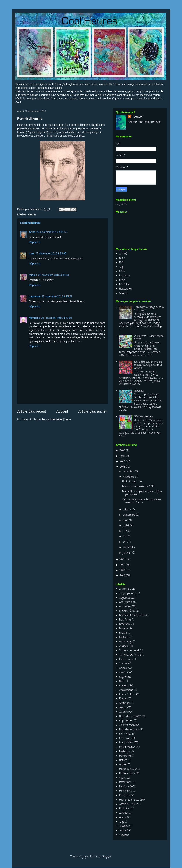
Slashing (139, 391)
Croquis (123, 668)
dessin (32, 214)
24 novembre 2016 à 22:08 (57, 318)
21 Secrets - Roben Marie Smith (149, 338)
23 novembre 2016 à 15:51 (57, 296)
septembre (129, 515)
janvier (127, 553)
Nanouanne (126, 289)
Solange (124, 293)
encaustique (126, 690)
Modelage (124, 752)
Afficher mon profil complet (144, 122)
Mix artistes (126, 743)
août (126, 520)
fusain (123, 708)
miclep (33, 275)
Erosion (123, 699)
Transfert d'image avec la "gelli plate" (149, 309)
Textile (123, 831)
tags (122, 822)
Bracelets (124, 624)
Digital (123, 677)
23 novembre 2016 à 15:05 (51, 253)
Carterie (124, 637)
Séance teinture (143, 417)
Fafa (122, 263)
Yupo (122, 835)
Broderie (124, 629)
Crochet (123, 664)
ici (125, 204)
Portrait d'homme (132, 482)
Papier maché (127, 774)
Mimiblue (35, 318)
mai (125, 537)
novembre (129, 477)
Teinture (124, 826)
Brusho (123, 633)
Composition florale (130, 655)
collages (124, 646)
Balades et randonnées (132, 615)
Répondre (35, 242)
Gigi (121, 267)
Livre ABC (125, 734)
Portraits (124, 809)
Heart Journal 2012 (130, 717)
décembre (129, 472)
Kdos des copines (129, 730)
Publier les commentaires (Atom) (52, 419)
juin (126, 531)
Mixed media (126, 747)
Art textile (125, 607)
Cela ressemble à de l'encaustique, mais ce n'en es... (142, 501)
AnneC (123, 254)
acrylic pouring (128, 593)
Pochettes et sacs (129, 800)
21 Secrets (125, 589)
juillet (126, 526)
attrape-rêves (127, 611)
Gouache (124, 712)
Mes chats (125, 738)
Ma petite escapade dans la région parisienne (142, 493)
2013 (123, 570)
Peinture (124, 787)
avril (126, 542)
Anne (32, 232)
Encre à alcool (127, 695)
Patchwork (125, 782)
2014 (123, 565)
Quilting (124, 813)
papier (123, 765)
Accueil (62, 411)
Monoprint (125, 756)
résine (123, 818)
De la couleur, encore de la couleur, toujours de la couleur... (148, 365)
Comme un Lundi (129, 651)
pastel (123, 778)
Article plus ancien (93, 411)
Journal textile (127, 725)
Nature (123, 760)
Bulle (122, 258)
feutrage (124, 703)
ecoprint (124, 686)
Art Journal (126, 602)
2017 (123, 462)
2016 (123, 467)
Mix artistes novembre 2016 (138, 487)
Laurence (35, 296)
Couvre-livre (126, 659)
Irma (32, 253)
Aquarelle (125, 598)
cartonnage (126, 642)
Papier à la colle (128, 769)
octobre (127, 510)
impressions (126, 721)
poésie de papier (128, 804)
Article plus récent (32, 411)
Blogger (107, 857)
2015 (123, 560)
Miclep (123, 280)
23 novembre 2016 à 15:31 (54, 275)
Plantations (126, 791)
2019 (123, 451)
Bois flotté (125, 620)
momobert (138, 117)
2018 (123, 456)
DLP (122, 681)
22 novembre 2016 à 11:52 (52, 232)
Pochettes (125, 796)
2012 (123, 576)
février (127, 548)
